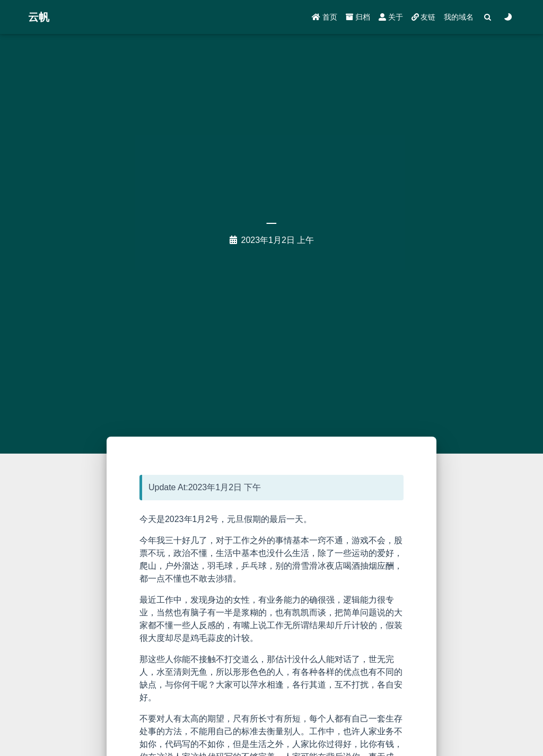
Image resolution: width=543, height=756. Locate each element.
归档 (358, 17)
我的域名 (459, 17)
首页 (325, 17)
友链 (424, 17)
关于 (391, 17)
